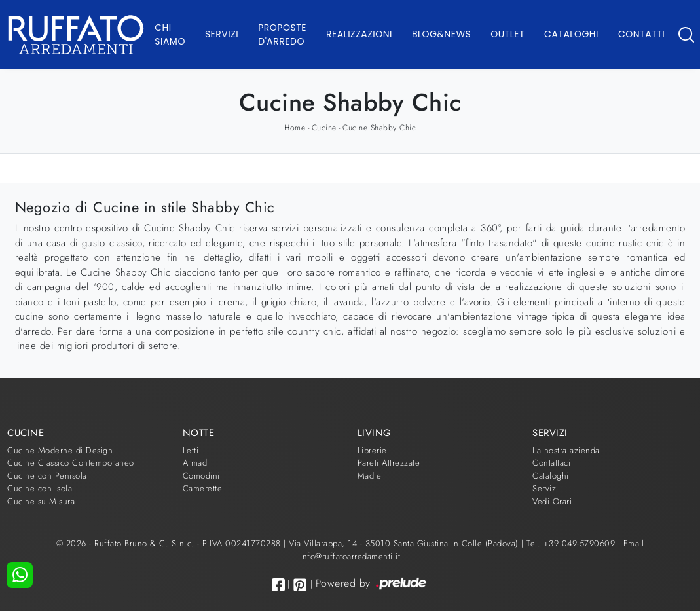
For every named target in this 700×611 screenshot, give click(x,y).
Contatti (641, 34)
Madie (370, 476)
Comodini (201, 476)
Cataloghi (571, 34)
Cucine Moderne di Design (60, 450)
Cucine (324, 128)
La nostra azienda (566, 450)
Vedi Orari (552, 501)
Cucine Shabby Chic (379, 128)
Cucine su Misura (41, 501)
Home (295, 128)
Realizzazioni (359, 34)
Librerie (372, 450)
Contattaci (551, 463)
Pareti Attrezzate (389, 463)
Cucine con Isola (40, 488)
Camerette (203, 488)
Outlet (507, 34)
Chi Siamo (170, 34)
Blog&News (441, 34)
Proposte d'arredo (282, 34)
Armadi (196, 463)
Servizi (222, 34)
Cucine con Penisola (47, 476)
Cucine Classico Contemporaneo (71, 463)
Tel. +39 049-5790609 (572, 543)
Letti (191, 450)
